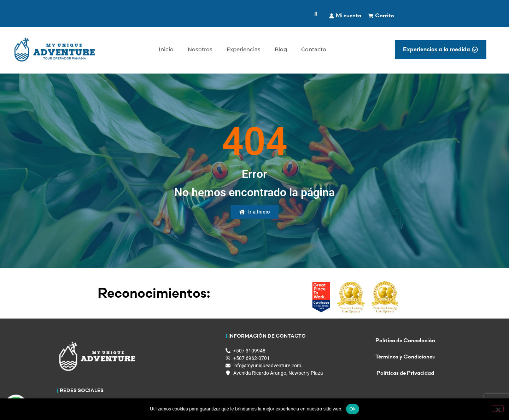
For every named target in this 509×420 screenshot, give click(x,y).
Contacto (314, 49)
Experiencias (244, 49)
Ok (353, 409)
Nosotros (200, 49)
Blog (281, 49)
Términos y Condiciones (405, 357)
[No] (498, 409)
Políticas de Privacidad (405, 373)
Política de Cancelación (405, 341)
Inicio (166, 49)
